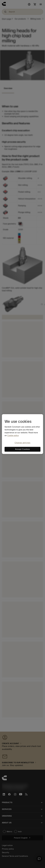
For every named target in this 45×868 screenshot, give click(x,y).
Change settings (22, 443)
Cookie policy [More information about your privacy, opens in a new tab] (13, 436)
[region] (22, 434)
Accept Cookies (22, 449)
